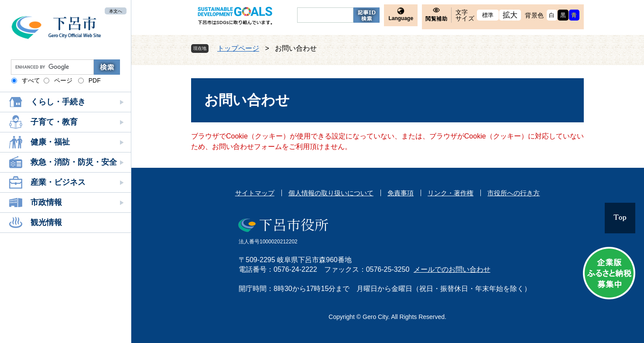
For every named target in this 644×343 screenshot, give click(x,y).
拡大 (510, 15)
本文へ (116, 11)
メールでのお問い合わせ (452, 269)
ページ (63, 80)
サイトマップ (255, 193)
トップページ (238, 48)
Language (401, 18)
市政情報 (46, 202)
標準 (488, 15)
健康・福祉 (50, 142)
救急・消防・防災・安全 (74, 162)
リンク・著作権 (450, 193)
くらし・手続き (58, 102)
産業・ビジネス (58, 182)
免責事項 (401, 193)
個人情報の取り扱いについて (331, 193)
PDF (95, 80)
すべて (31, 80)
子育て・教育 (54, 122)
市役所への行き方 (514, 193)
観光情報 (46, 222)
